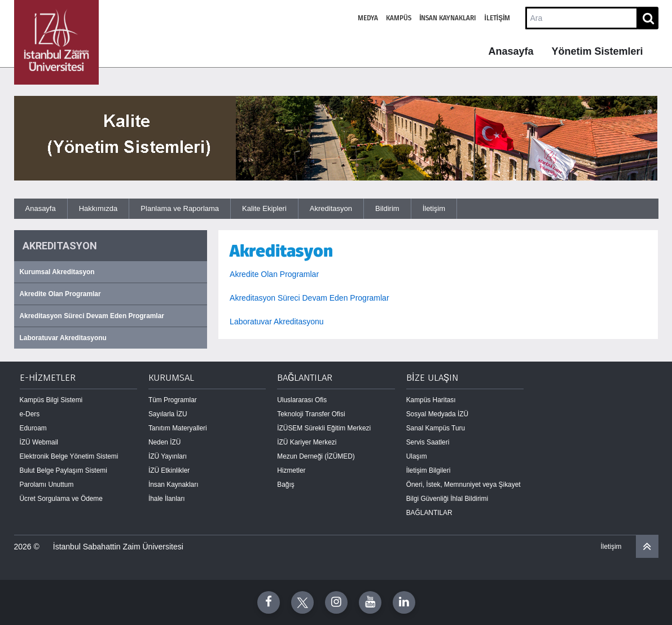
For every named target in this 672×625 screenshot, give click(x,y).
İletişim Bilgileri (429, 470)
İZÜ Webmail (39, 442)
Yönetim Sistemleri (597, 51)
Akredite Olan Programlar (60, 294)
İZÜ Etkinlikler (169, 470)
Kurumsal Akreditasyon (57, 272)
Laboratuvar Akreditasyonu (63, 338)
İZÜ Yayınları (168, 456)
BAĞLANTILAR (429, 513)
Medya (368, 18)
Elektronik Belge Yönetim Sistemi (69, 456)
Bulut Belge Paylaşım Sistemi (63, 470)
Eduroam (33, 428)
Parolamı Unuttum (47, 485)
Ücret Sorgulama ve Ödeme (61, 499)
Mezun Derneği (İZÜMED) (316, 456)
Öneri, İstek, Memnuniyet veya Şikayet (464, 485)
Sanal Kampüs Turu (436, 428)
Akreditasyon (331, 208)
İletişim (497, 18)
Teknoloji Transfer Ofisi (311, 414)
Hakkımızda (98, 208)
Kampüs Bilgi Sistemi (51, 400)
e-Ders (30, 414)
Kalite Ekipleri (264, 208)
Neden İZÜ (165, 442)
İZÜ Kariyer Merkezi (307, 442)
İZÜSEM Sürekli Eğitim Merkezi (324, 428)
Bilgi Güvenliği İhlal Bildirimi (447, 499)
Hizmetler (291, 470)
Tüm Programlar (173, 400)
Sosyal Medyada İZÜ (437, 414)
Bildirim (387, 208)
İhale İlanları (167, 499)
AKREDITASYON (60, 246)
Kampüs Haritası (431, 400)
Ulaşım (417, 456)
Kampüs (399, 18)
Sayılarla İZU (168, 414)
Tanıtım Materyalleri (178, 428)
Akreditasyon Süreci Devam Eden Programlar (92, 316)
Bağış (286, 485)
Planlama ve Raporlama (180, 208)
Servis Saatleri (428, 442)
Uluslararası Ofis (302, 400)
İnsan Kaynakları (448, 18)
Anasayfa (511, 51)
